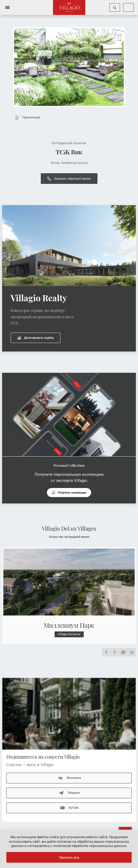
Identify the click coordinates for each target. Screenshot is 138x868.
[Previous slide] (106, 652)
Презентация (26, 118)
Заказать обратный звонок (69, 179)
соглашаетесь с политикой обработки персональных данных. (77, 846)
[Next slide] (115, 652)
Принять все (69, 857)
